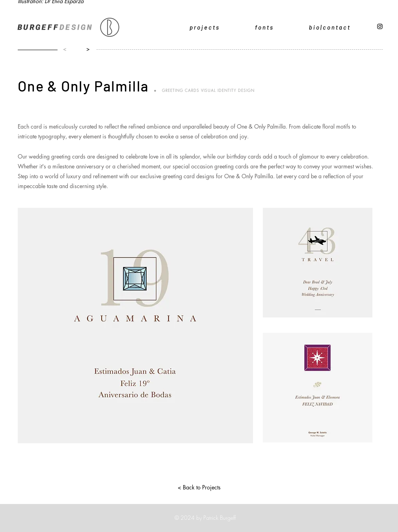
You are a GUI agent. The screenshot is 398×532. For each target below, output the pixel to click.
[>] (86, 49)
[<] (65, 49)
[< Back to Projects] (199, 487)
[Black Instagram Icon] (380, 26)
